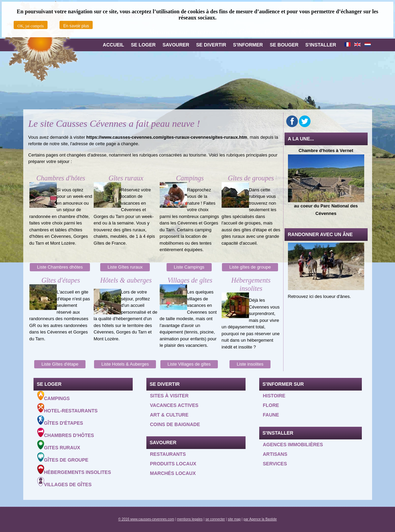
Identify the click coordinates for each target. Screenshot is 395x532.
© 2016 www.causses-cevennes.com (146, 519)
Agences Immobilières (293, 445)
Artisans (275, 454)
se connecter (215, 519)
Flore (271, 405)
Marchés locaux (173, 473)
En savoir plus (76, 26)
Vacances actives (174, 405)
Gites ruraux (59, 445)
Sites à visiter (169, 396)
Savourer (176, 45)
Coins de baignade (175, 424)
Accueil (114, 45)
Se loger (143, 45)
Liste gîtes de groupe (250, 267)
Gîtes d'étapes (60, 421)
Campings (54, 396)
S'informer (248, 45)
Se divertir (211, 45)
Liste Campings (189, 267)
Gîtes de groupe (63, 458)
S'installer (321, 45)
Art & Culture (169, 415)
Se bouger (284, 45)
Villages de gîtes (64, 482)
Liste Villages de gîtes (189, 364)
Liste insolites (250, 364)
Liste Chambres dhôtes (60, 267)
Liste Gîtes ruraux (125, 267)
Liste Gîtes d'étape (60, 364)
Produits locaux (173, 464)
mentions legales (190, 519)
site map (234, 519)
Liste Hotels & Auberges (125, 364)
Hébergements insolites (74, 470)
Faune (271, 415)
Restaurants (168, 454)
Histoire (274, 396)
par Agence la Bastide (260, 519)
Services (275, 464)
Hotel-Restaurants (68, 408)
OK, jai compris (31, 26)
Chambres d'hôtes (66, 433)
